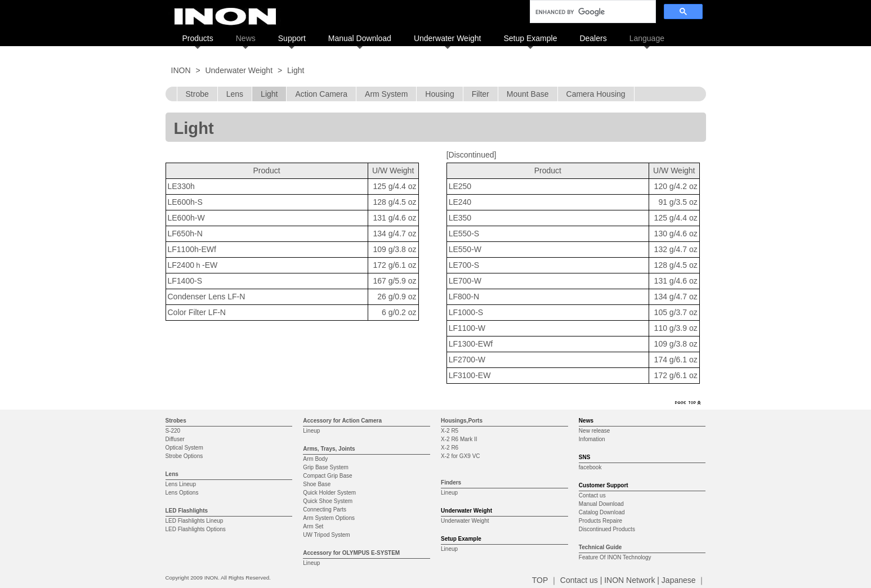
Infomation (592, 439)
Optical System (184, 448)
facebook (590, 467)
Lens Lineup (181, 484)
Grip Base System (326, 467)
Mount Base (528, 94)
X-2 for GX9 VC (460, 456)
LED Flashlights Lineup (195, 521)
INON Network (629, 580)
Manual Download (360, 38)
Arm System (386, 94)
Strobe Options (184, 456)
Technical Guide (600, 547)
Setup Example (530, 38)
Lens (235, 94)
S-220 (173, 431)
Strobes (176, 421)
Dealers (593, 38)
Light (269, 94)
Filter (481, 94)
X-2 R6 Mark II (459, 439)
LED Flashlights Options (196, 529)
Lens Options (182, 493)
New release (595, 431)
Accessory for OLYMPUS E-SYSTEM (351, 553)
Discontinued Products (607, 529)
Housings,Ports (462, 421)
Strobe (197, 94)
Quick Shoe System (328, 501)
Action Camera (321, 94)
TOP (540, 580)
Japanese (679, 580)
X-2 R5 (450, 431)
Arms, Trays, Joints (329, 449)
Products (198, 38)
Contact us (592, 495)
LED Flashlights (187, 511)
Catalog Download (602, 512)
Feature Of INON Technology (615, 557)
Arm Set (313, 526)
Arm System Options (329, 518)
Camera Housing (596, 94)
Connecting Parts (325, 510)
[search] (592, 12)
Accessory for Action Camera (342, 421)
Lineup (311, 431)
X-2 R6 (450, 448)
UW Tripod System (326, 535)
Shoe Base (317, 484)
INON (181, 70)
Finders (451, 482)
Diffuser (175, 439)
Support (292, 38)
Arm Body (315, 459)
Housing (439, 94)
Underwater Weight (448, 38)
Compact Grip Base (327, 476)
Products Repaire (600, 521)
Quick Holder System (329, 493)
